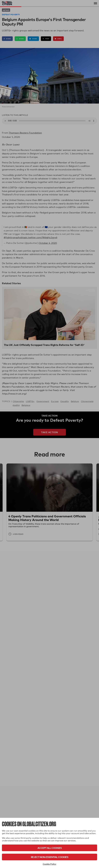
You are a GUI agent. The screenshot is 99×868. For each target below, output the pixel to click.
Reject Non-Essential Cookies (50, 857)
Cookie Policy (49, 864)
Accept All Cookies (50, 848)
